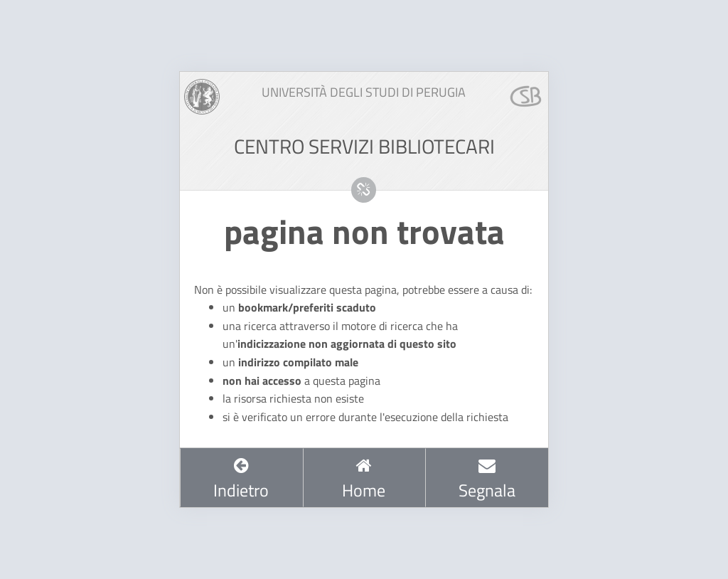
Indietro (241, 479)
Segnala (487, 479)
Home (364, 479)
